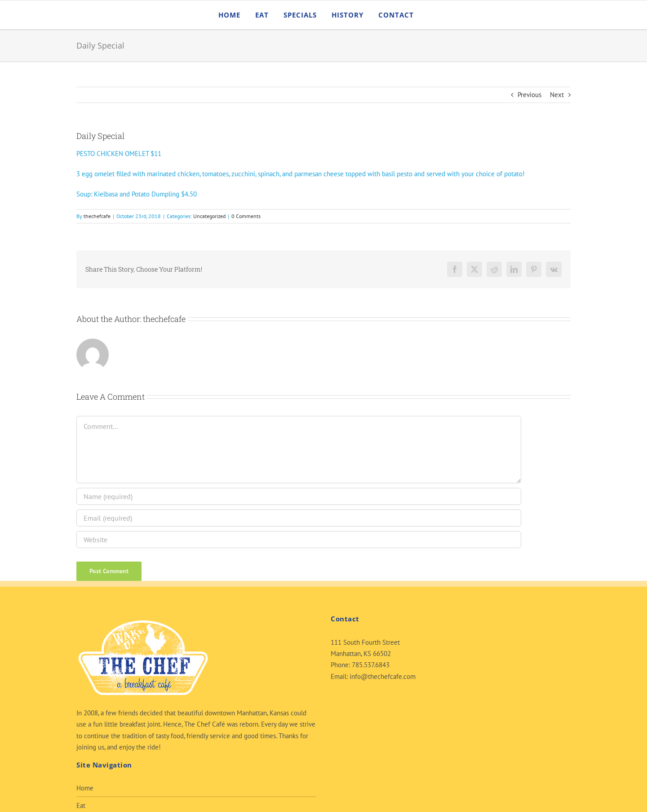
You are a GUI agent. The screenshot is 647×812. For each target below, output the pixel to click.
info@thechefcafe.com (383, 676)
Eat (81, 805)
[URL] (299, 540)
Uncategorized (209, 216)
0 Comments (246, 216)
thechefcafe (97, 216)
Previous (530, 95)
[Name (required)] (299, 496)
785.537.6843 (371, 665)
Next (557, 95)
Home (85, 788)
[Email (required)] (299, 518)
